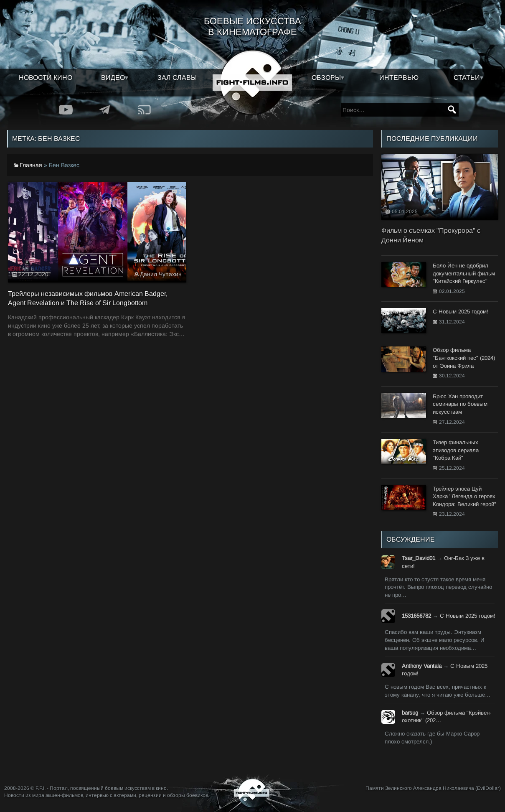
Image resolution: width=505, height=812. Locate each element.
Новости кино (46, 78)
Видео (113, 78)
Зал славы (177, 78)
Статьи (467, 78)
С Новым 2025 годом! (468, 616)
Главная (31, 165)
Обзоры (326, 78)
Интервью (399, 78)
